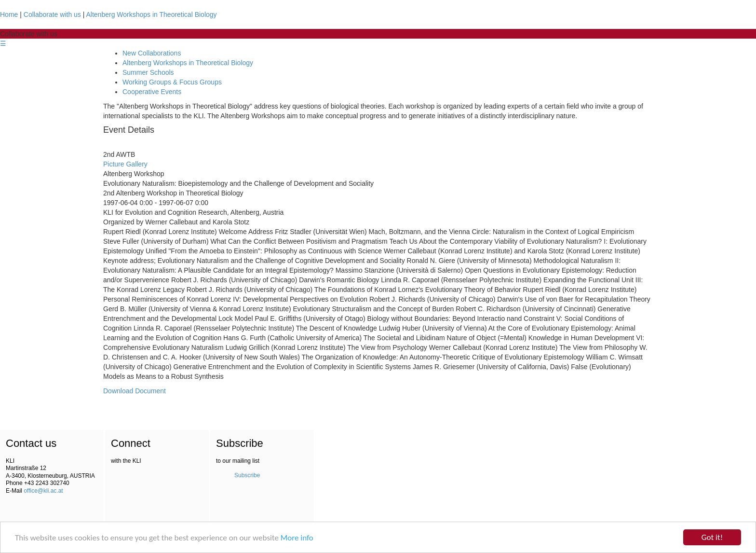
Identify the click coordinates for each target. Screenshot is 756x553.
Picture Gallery (125, 164)
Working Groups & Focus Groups (172, 82)
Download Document (135, 391)
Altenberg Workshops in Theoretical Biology (152, 14)
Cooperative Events (152, 92)
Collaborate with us (52, 14)
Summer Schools (148, 72)
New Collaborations (152, 53)
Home (9, 14)
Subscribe (247, 475)
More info (297, 538)
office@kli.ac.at (43, 491)
